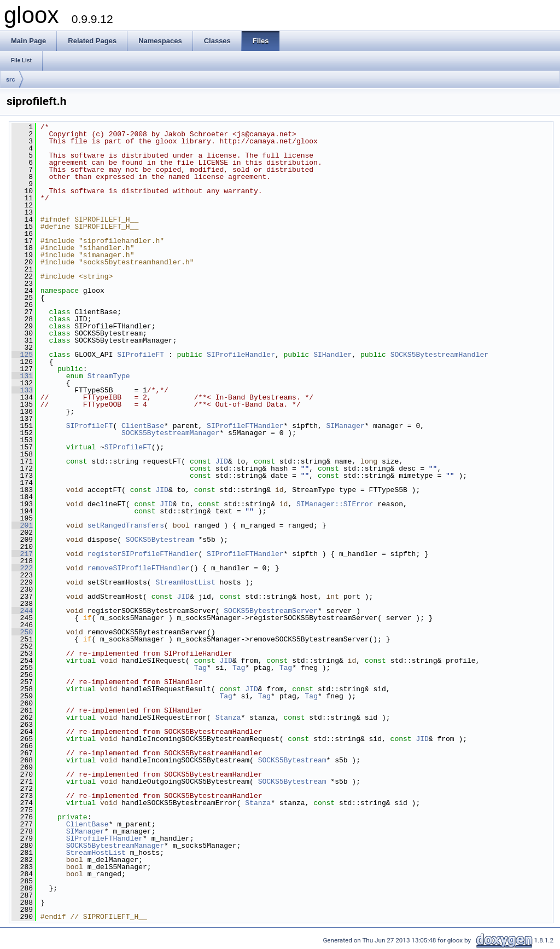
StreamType (109, 376)
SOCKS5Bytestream (160, 540)
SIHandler (332, 355)
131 (22, 376)
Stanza (228, 717)
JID (222, 461)
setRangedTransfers (126, 525)
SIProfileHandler (241, 355)
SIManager (346, 426)
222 (22, 568)
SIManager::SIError (335, 504)
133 (22, 390)
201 (22, 525)
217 (22, 554)
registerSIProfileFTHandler (143, 554)
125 (22, 355)
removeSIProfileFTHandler (139, 568)
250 (22, 632)
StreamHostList (185, 582)
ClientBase (143, 426)
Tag (200, 668)
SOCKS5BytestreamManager (170, 433)
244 (22, 611)
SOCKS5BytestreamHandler (439, 355)
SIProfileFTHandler (245, 426)
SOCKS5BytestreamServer (271, 611)
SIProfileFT (141, 355)
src (11, 79)
